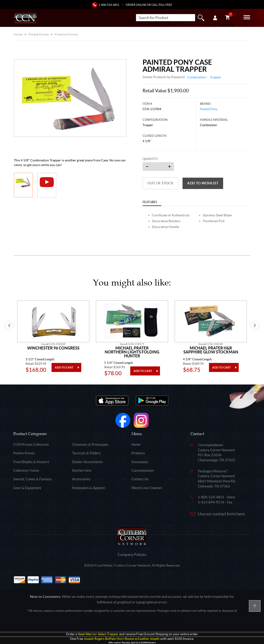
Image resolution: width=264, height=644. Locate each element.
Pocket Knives (39, 34)
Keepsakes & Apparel (89, 488)
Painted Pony (209, 109)
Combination (197, 77)
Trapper (216, 77)
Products (138, 453)
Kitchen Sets (82, 470)
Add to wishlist (203, 183)
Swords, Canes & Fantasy (32, 479)
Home (18, 34)
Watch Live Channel (147, 488)
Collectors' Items (26, 470)
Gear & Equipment (27, 488)
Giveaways (140, 462)
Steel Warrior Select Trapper (98, 634)
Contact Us (140, 479)
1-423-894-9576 (211, 502)
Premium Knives (66, 34)
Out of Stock (160, 183)
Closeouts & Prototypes (90, 444)
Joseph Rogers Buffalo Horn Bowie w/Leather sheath (122, 639)
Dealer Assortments (88, 462)
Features (150, 202)
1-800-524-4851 (109, 5)
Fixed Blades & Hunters (31, 462)
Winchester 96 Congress (53, 348)
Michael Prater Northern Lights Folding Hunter (132, 352)
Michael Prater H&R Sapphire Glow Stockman (211, 350)
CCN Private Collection (31, 444)
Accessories (81, 479)
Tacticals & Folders (86, 453)
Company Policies (132, 554)
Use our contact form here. (222, 514)
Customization (143, 470)
